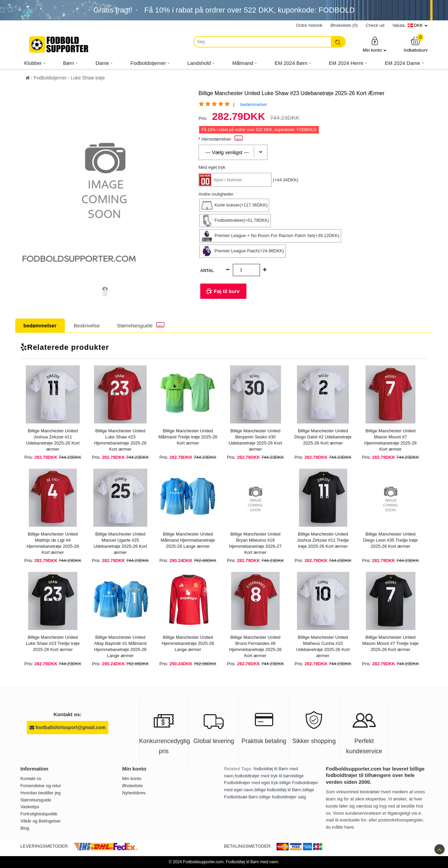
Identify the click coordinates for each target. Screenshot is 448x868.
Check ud (375, 25)
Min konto (375, 44)
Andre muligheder (216, 194)
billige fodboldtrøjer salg (283, 797)
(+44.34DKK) (286, 180)
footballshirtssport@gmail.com (68, 727)
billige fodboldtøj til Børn (278, 790)
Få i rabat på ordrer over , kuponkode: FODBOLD (249, 10)
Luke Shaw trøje (88, 78)
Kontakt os (31, 779)
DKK (418, 25)
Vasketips (30, 807)
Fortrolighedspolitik (39, 814)
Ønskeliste (133, 786)
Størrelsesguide (141, 325)
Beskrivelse (87, 325)
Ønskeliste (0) (344, 25)
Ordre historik (309, 25)
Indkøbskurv (416, 44)
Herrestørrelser (222, 139)
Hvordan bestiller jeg (41, 793)
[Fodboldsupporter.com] (59, 44)
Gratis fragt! (113, 10)
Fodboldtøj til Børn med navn (252, 862)
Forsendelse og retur (41, 786)
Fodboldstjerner (50, 78)
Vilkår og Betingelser (41, 821)
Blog (25, 828)
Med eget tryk (212, 167)
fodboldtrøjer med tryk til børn (264, 776)
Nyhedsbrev (134, 793)
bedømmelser (254, 104)
